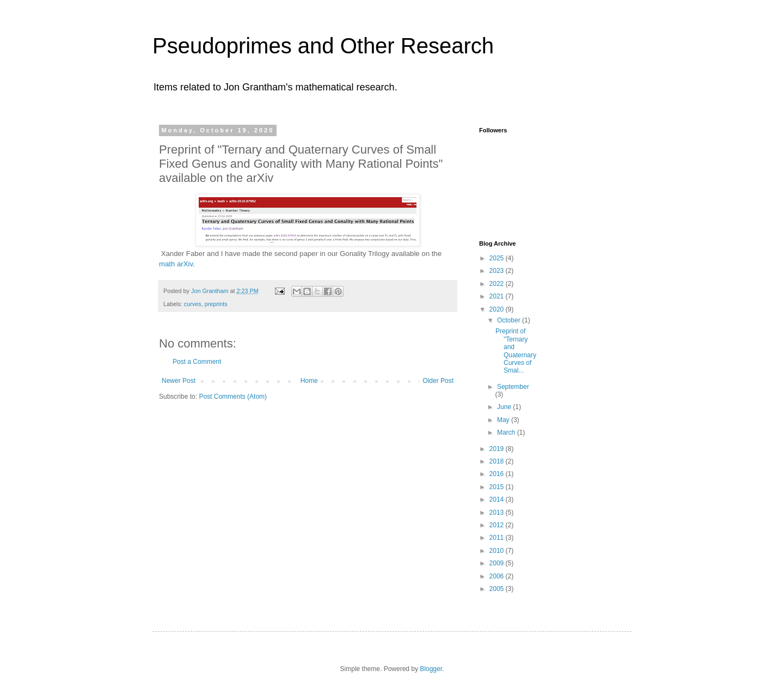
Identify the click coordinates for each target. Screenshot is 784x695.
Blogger (431, 669)
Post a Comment (197, 362)
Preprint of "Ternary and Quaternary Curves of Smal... (516, 351)
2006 (498, 576)
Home (309, 381)
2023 (498, 271)
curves (193, 304)
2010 (498, 551)
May (504, 420)
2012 (498, 525)
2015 (498, 487)
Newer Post (179, 381)
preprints (216, 304)
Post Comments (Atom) (233, 397)
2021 (498, 296)
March (507, 432)
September (513, 387)
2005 (498, 589)
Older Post (438, 381)
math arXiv (176, 264)
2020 (498, 309)
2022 (498, 284)
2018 (498, 461)
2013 (498, 513)
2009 (498, 563)
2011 (498, 538)
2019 (498, 449)
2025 (498, 258)
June (505, 407)
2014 (498, 499)
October (510, 320)
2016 (498, 474)
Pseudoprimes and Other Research (323, 46)
